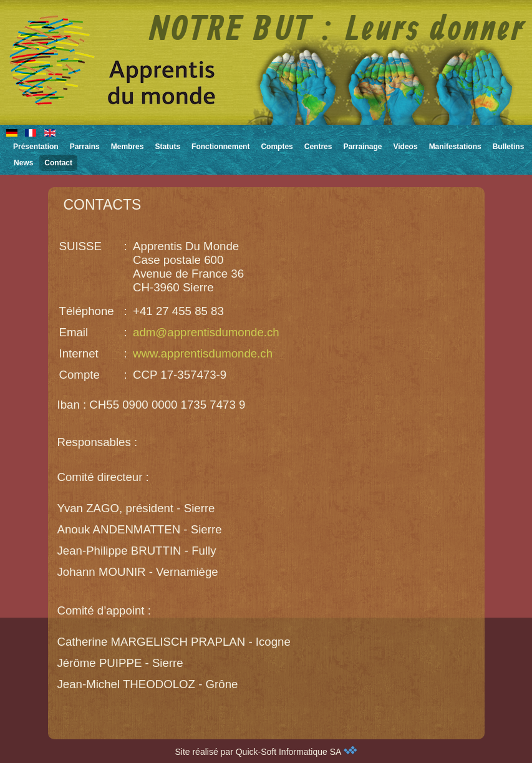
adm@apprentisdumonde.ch (206, 332)
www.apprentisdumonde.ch (203, 353)
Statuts (167, 147)
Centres (318, 147)
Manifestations (455, 147)
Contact (58, 163)
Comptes (277, 147)
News (23, 163)
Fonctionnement (220, 147)
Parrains (85, 147)
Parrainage (362, 147)
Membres (128, 147)
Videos (405, 147)
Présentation (36, 147)
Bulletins (509, 147)
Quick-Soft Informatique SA (297, 752)
